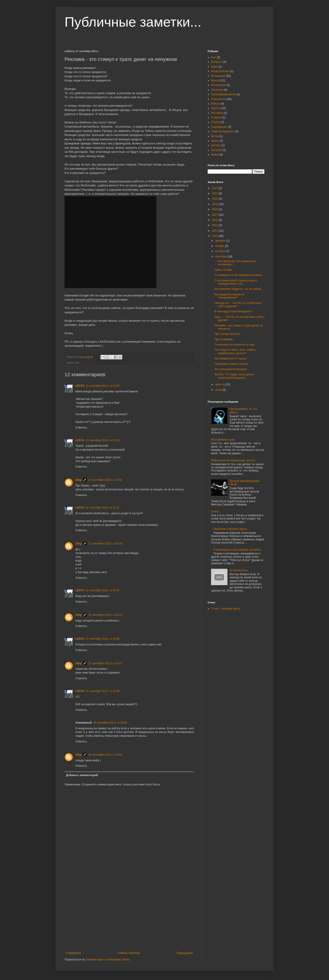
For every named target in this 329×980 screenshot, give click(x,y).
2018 (215, 209)
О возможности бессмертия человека (238, 275)
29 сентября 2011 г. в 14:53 (110, 723)
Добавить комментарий (82, 775)
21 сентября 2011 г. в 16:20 (103, 590)
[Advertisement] (129, 917)
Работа (216, 104)
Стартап (216, 118)
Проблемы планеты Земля (231, 364)
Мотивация (218, 76)
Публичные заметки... (133, 22)
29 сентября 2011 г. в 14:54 (105, 755)
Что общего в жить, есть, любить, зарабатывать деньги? (236, 351)
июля (219, 390)
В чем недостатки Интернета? (233, 311)
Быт (77, 363)
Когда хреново (220, 71)
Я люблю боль (239, 570)
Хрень (215, 141)
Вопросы (217, 62)
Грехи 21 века (223, 270)
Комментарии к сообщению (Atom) (108, 960)
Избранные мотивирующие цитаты (233, 460)
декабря (221, 241)
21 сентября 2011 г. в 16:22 (105, 615)
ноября (220, 246)
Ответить (81, 428)
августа (220, 384)
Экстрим (216, 150)
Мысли (215, 80)
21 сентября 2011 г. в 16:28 (103, 691)
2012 (215, 231)
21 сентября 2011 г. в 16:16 (105, 544)
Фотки (215, 136)
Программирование (223, 94)
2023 (215, 188)
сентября (221, 257)
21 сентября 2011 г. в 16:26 (103, 639)
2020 (215, 199)
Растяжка (217, 113)
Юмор (215, 155)
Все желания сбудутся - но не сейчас (238, 289)
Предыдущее (185, 953)
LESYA (80, 386)
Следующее (73, 953)
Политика (217, 90)
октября (221, 251)
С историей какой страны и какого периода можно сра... (236, 282)
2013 (215, 225)
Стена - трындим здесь (226, 609)
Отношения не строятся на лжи (234, 345)
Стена (215, 511)
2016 (215, 220)
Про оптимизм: (224, 339)
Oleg (79, 480)
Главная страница (129, 953)
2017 (215, 215)
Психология (218, 99)
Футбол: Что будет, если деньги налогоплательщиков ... (234, 376)
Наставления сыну (223, 440)
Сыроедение (219, 127)
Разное (216, 108)
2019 (215, 204)
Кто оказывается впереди (231, 369)
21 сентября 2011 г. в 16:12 (103, 508)
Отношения (218, 85)
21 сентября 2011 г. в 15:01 (105, 480)
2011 (215, 236)
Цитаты (216, 145)
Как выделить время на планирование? (229, 296)
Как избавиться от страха (231, 358)
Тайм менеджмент (223, 131)
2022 (215, 193)
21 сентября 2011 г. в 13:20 (103, 386)
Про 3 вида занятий (227, 334)
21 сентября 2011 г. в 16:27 (105, 663)
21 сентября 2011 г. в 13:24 (103, 440)
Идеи (214, 67)
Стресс (216, 122)
